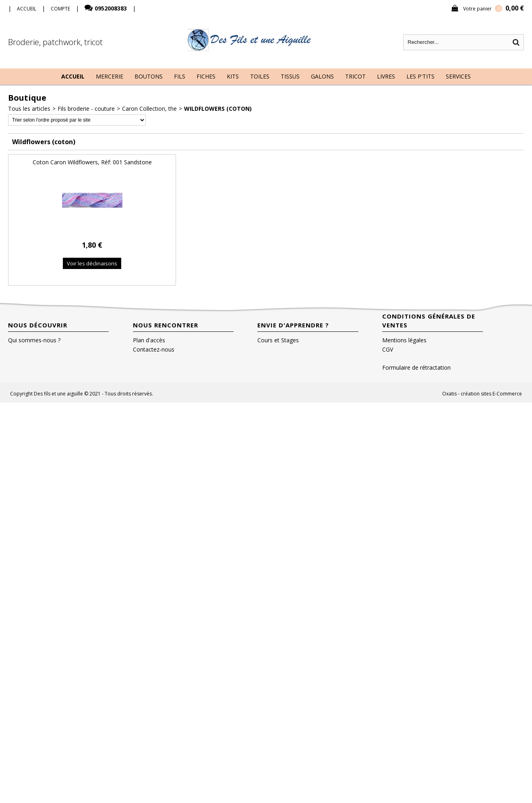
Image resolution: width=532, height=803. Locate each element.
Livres (386, 76)
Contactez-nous (154, 349)
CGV (388, 349)
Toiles (260, 76)
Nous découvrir (38, 325)
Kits (233, 76)
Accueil (73, 76)
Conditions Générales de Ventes (429, 321)
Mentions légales (404, 340)
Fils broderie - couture (86, 109)
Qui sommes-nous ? (34, 340)
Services (458, 76)
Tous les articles (29, 109)
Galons (322, 76)
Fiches (206, 76)
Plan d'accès (149, 340)
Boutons (149, 76)
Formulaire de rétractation (416, 367)
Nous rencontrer (166, 325)
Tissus (290, 76)
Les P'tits (420, 76)
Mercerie (110, 76)
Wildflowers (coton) (218, 109)
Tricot (355, 76)
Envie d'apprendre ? (293, 325)
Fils (180, 76)
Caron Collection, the (149, 109)
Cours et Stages (278, 340)
